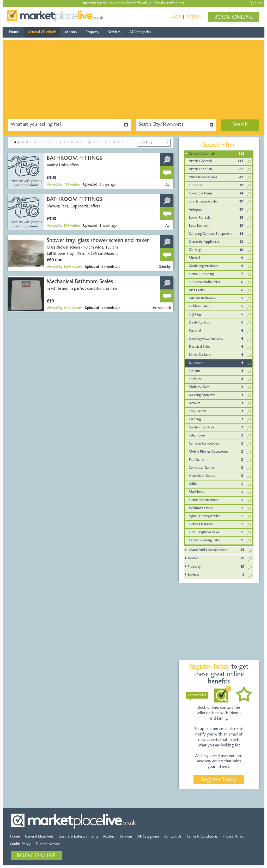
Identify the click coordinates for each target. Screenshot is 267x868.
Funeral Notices (48, 844)
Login (176, 17)
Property (92, 32)
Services (114, 32)
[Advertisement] (133, 77)
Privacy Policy (233, 837)
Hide (256, 3)
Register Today (219, 780)
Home (14, 32)
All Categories (140, 32)
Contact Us (173, 837)
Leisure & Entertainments (78, 837)
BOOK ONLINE (234, 17)
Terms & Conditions (202, 837)
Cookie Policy (20, 844)
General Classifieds (42, 32)
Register (193, 17)
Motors (71, 32)
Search (240, 125)
